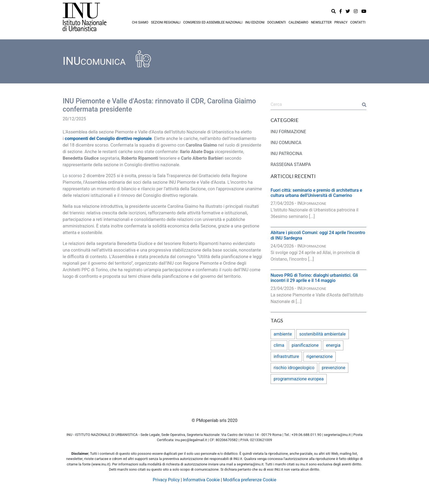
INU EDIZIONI (255, 22)
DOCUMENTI (277, 22)
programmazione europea (299, 379)
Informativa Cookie (202, 480)
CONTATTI (358, 22)
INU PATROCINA (286, 154)
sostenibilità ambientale (323, 334)
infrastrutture (286, 356)
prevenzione (334, 368)
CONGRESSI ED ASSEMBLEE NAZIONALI (213, 22)
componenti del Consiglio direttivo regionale (108, 139)
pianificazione (305, 345)
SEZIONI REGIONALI (166, 22)
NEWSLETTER (321, 22)
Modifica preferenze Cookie (250, 480)
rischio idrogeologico (294, 368)
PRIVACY (341, 22)
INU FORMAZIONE (288, 132)
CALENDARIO (298, 22)
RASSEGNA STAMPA (291, 164)
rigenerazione (320, 356)
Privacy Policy (166, 480)
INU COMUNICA (286, 143)
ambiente (283, 334)
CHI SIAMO (140, 22)
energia (333, 345)
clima (279, 345)
